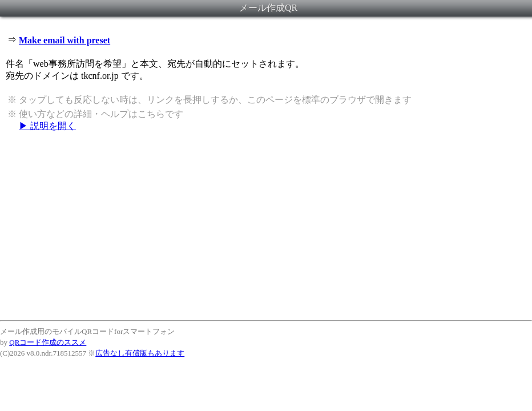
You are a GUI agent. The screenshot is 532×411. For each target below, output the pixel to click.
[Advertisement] (266, 225)
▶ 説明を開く (47, 126)
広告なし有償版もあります (140, 353)
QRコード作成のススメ (48, 342)
